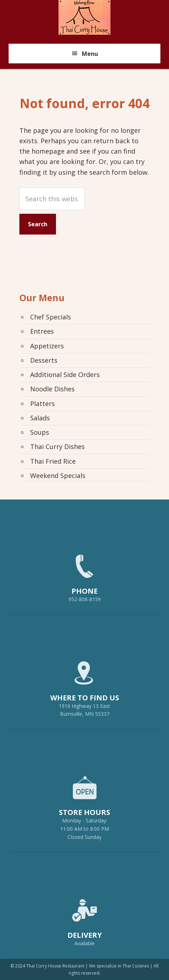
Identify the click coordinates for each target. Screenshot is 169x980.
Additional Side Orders (65, 375)
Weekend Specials (58, 475)
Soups (40, 432)
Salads (40, 418)
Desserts (44, 360)
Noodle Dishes (52, 389)
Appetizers (47, 346)
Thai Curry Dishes (57, 446)
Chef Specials (51, 317)
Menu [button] (90, 54)
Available (84, 943)
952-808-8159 (85, 575)
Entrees (42, 331)
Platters (43, 404)
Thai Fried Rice (53, 461)
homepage (48, 151)
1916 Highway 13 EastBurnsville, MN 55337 (85, 686)
